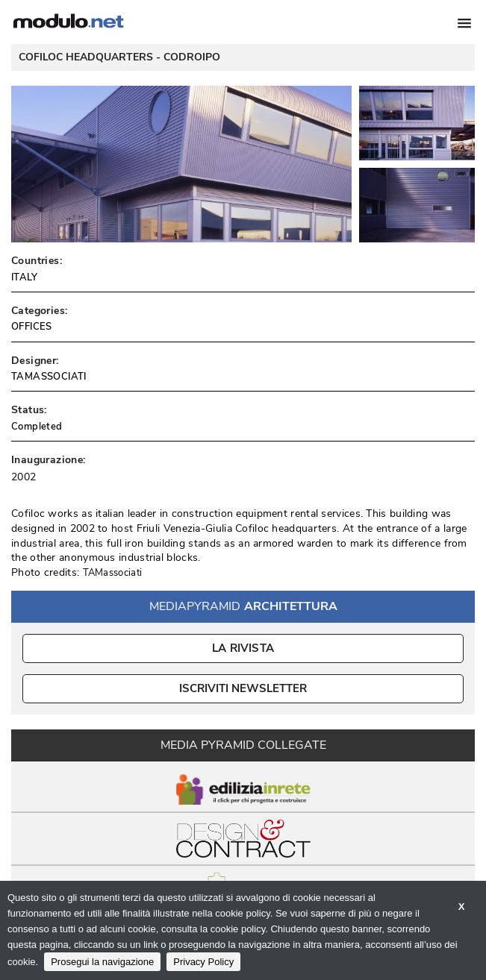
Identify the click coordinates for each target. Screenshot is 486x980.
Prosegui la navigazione (102, 962)
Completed (37, 427)
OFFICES (32, 327)
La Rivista (243, 648)
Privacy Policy (203, 962)
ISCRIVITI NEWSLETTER (243, 688)
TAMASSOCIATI (49, 377)
